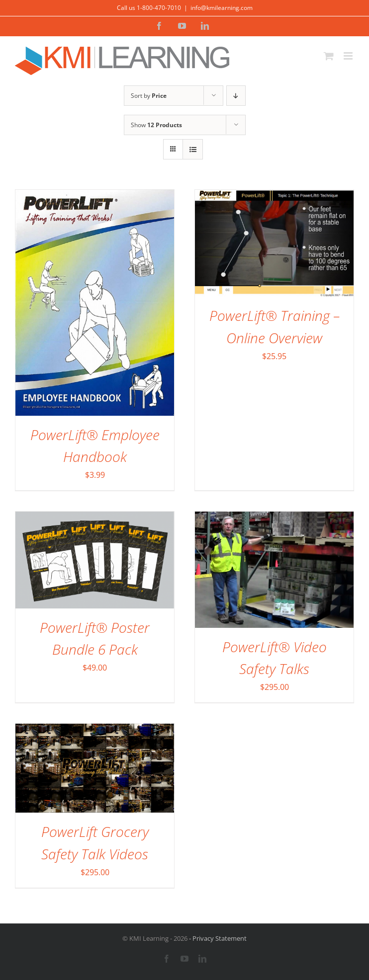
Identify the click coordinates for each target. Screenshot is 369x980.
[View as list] (193, 149)
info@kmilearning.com (222, 8)
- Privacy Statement (217, 938)
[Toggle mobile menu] (349, 56)
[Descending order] (236, 96)
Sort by (149, 96)
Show (156, 125)
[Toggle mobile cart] (329, 56)
